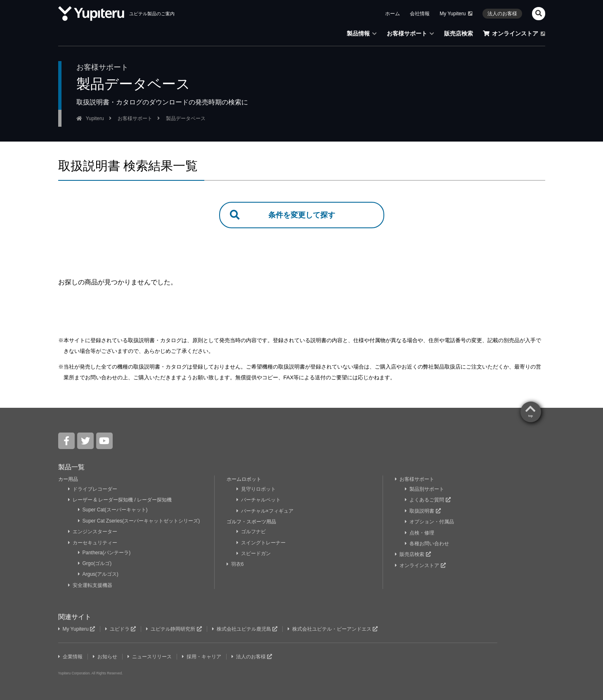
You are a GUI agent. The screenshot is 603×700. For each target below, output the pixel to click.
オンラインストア (514, 33)
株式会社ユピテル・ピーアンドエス (333, 629)
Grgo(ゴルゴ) (95, 563)
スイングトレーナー (261, 543)
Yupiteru (95, 118)
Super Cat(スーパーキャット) (113, 510)
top (531, 416)
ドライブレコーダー (93, 489)
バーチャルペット (259, 500)
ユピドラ (121, 629)
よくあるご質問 (428, 500)
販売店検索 (459, 33)
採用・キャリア (202, 657)
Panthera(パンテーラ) (104, 553)
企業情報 (70, 657)
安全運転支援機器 (90, 585)
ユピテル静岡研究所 (174, 629)
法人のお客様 (502, 14)
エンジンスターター (93, 532)
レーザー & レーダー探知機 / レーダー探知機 (120, 500)
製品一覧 (71, 467)
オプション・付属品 (429, 522)
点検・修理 (420, 533)
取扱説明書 (423, 511)
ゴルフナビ (251, 532)
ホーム (393, 14)
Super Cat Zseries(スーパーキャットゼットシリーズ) (139, 521)
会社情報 (420, 14)
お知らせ (105, 657)
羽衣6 (236, 564)
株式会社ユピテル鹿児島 (245, 629)
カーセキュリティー (93, 543)
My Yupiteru (456, 14)
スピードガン (254, 553)
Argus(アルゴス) (98, 574)
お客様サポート (410, 33)
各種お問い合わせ (427, 544)
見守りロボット (256, 489)
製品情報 (362, 33)
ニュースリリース (150, 657)
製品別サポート (424, 489)
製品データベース (186, 118)
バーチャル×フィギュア (265, 511)
